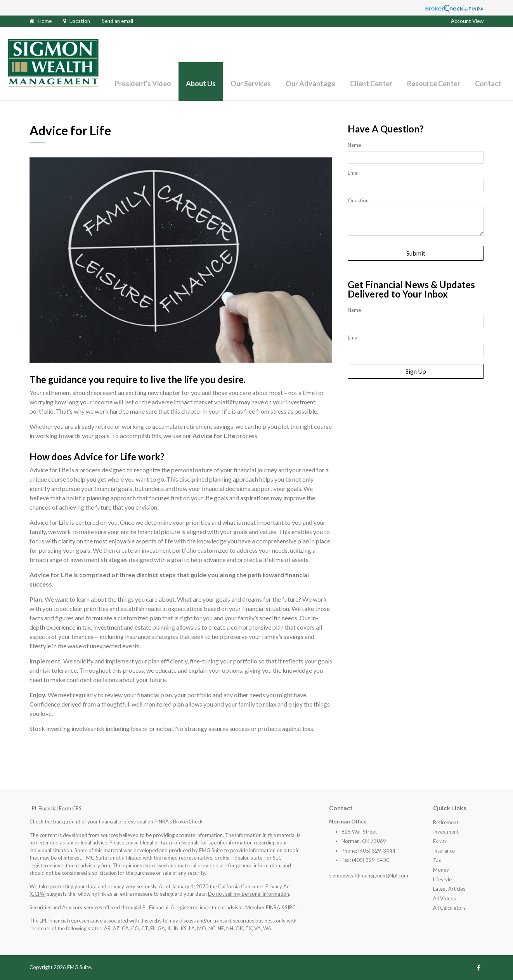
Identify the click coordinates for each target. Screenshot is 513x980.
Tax (437, 860)
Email (354, 173)
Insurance (444, 851)
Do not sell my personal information (249, 894)
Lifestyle (442, 879)
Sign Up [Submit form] (416, 371)
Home (45, 21)
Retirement (446, 822)
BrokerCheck (188, 822)
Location (80, 21)
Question (358, 200)
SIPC (290, 907)
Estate (440, 841)
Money (441, 870)
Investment (446, 832)
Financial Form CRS (60, 808)
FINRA (273, 907)
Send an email (117, 21)
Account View (467, 21)
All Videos (445, 898)
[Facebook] (479, 967)
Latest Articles (449, 889)
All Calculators (449, 908)
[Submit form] (416, 253)
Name (354, 145)
